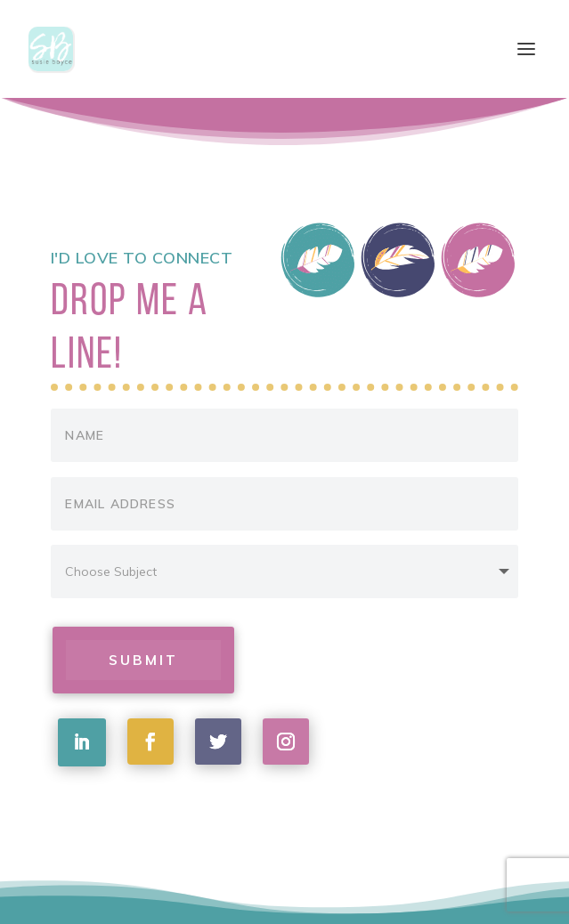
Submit (144, 659)
